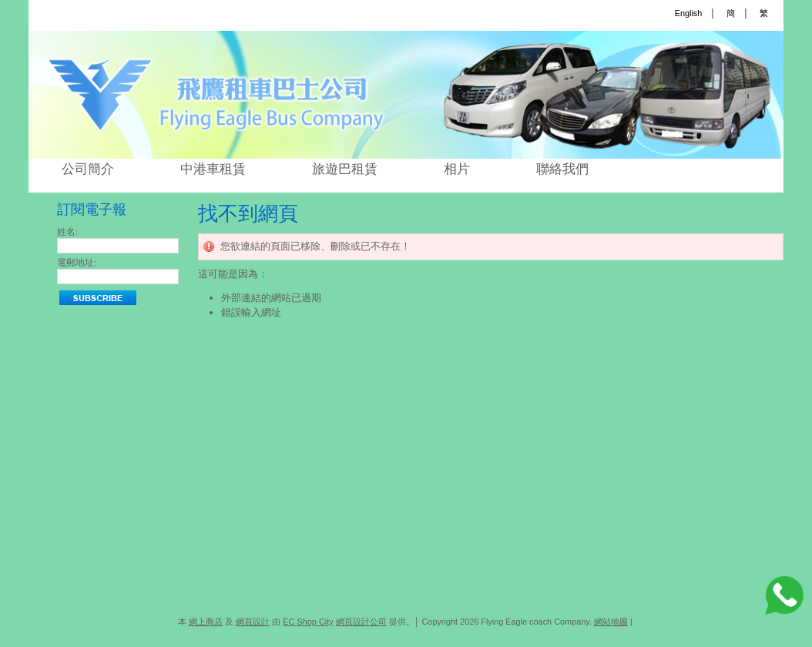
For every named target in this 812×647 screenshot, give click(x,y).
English (689, 13)
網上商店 (206, 622)
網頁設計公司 (361, 622)
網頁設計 (253, 622)
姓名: (67, 232)
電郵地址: (77, 263)
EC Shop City (308, 622)
